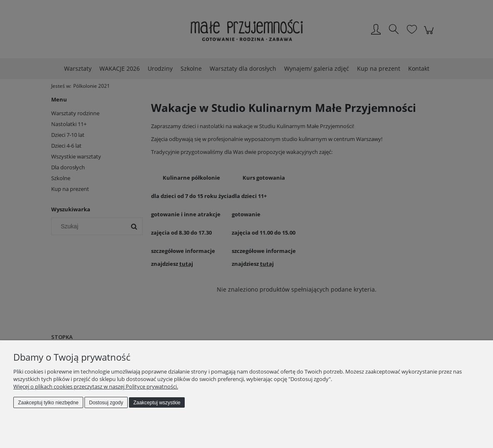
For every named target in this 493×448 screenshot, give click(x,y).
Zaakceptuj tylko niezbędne (48, 403)
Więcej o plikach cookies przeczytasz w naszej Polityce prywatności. (96, 386)
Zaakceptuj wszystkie (157, 403)
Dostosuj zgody (106, 403)
